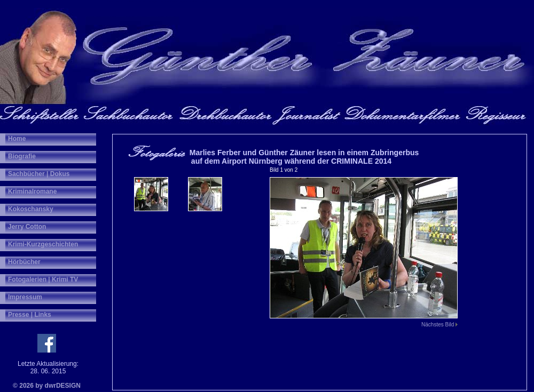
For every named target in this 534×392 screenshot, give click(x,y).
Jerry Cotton (27, 227)
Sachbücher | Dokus (39, 174)
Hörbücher (24, 262)
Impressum (25, 297)
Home (17, 139)
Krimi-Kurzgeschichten (43, 244)
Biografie (22, 156)
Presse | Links (30, 315)
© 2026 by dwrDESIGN (47, 386)
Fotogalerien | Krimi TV (43, 279)
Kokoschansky (31, 209)
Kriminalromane (32, 191)
